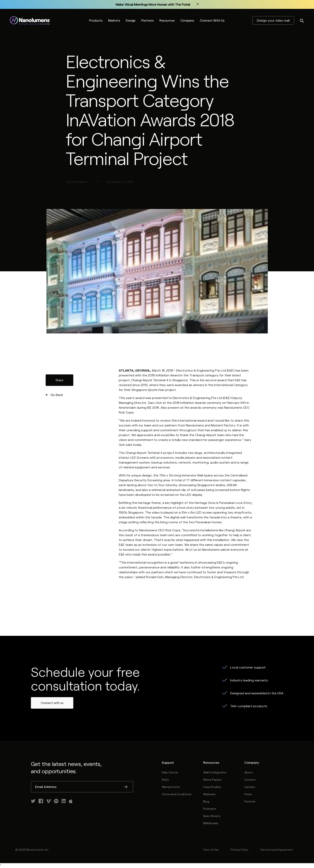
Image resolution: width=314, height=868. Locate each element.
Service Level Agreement (277, 850)
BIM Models (211, 823)
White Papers (212, 780)
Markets (114, 20)
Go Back (57, 395)
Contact (250, 780)
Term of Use (211, 850)
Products (96, 20)
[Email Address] (82, 787)
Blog (206, 801)
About (249, 772)
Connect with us (52, 703)
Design (131, 20)
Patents (250, 801)
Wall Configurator (215, 772)
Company (187, 20)
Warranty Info (171, 787)
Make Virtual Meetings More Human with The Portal (157, 4)
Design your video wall (273, 20)
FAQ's (165, 780)
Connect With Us (212, 20)
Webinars (209, 794)
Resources (167, 20)
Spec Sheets (212, 816)
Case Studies (212, 787)
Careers (250, 787)
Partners (148, 20)
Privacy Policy (240, 850)
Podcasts (210, 809)
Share (59, 380)
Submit (126, 787)
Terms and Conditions (177, 794)
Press (248, 794)
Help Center (170, 772)
